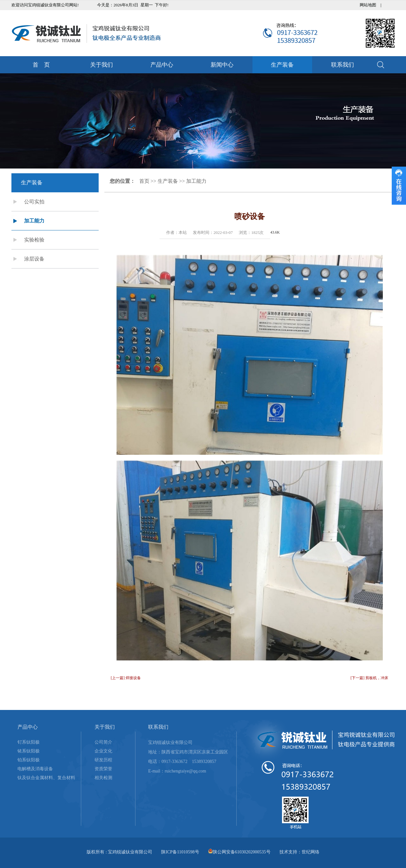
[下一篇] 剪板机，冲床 (369, 678)
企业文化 (103, 751)
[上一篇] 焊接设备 (126, 678)
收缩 (399, 186)
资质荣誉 (103, 769)
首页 (144, 181)
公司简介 (103, 742)
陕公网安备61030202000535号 (242, 852)
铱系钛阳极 (29, 751)
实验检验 (34, 240)
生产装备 (282, 65)
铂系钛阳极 (29, 760)
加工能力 (34, 221)
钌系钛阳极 (29, 742)
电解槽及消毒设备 (35, 769)
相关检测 (103, 778)
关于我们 (101, 65)
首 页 (41, 65)
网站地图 (368, 5)
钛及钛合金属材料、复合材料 (46, 778)
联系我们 (343, 65)
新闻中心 (222, 65)
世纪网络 (311, 852)
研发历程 (103, 760)
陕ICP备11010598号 (180, 852)
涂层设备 (34, 259)
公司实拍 (34, 202)
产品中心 (162, 65)
